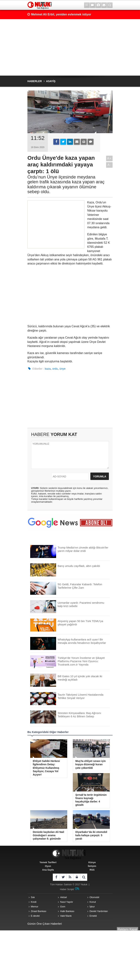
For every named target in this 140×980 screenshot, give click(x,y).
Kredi (34, 902)
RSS (92, 870)
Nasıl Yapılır (67, 902)
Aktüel (64, 897)
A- (109, 165)
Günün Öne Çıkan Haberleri (45, 924)
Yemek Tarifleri (48, 862)
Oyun (48, 866)
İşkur (92, 907)
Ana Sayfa (48, 870)
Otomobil (94, 897)
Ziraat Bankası (39, 911)
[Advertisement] (70, 47)
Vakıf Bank (66, 916)
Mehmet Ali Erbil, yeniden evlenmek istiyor (61, 14)
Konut (93, 902)
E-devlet (35, 916)
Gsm (63, 907)
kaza (48, 369)
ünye (62, 369)
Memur (34, 907)
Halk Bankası (67, 911)
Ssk (33, 897)
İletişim (92, 866)
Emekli (93, 916)
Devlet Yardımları (99, 911)
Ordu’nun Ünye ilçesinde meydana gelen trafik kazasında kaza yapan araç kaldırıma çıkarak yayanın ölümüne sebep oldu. (66, 184)
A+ (109, 158)
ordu (55, 369)
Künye (92, 862)
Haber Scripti (67, 889)
